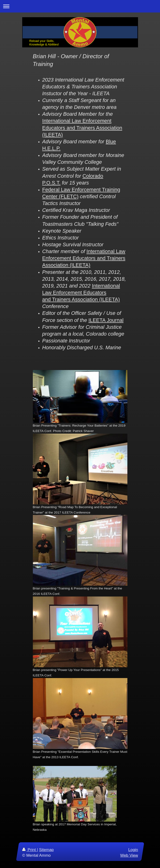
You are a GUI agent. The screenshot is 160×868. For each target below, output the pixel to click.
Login (133, 850)
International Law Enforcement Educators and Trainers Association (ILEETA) (82, 128)
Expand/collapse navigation (80, 6)
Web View (129, 855)
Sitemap (46, 850)
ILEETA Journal (106, 320)
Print (30, 850)
